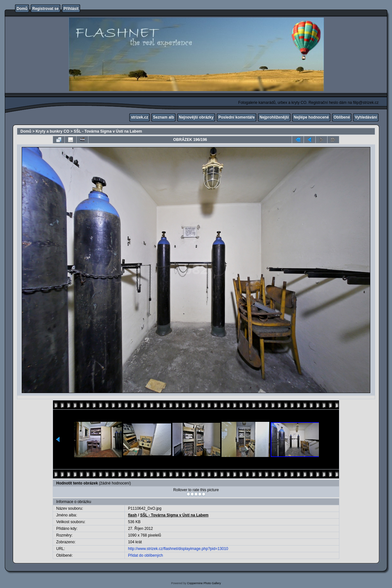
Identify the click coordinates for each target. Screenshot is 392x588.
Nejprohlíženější (274, 117)
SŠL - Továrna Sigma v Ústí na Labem (108, 131)
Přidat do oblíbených (145, 555)
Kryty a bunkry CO (53, 131)
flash (132, 515)
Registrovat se (45, 9)
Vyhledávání (366, 117)
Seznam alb (163, 117)
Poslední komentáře (237, 117)
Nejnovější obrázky (196, 117)
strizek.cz (139, 117)
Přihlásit (71, 9)
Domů (22, 9)
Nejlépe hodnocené (311, 117)
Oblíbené (342, 117)
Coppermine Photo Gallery (204, 583)
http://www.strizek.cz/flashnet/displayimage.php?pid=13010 (178, 549)
